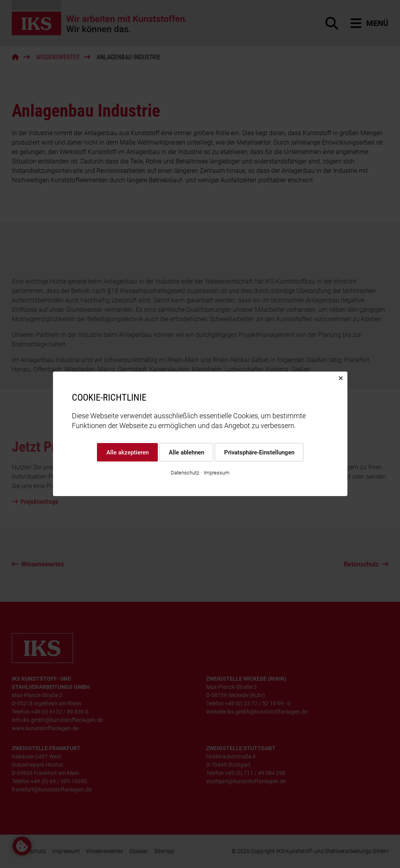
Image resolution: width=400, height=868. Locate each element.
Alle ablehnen (186, 452)
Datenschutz (185, 473)
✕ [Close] (341, 378)
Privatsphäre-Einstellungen (259, 452)
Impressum (217, 473)
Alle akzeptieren (127, 452)
